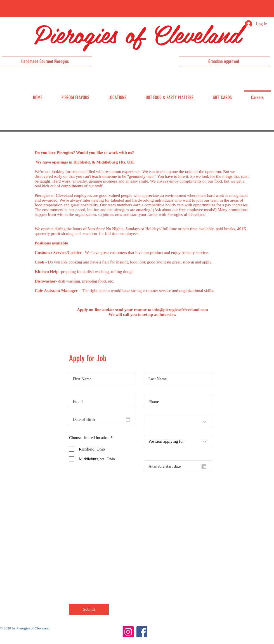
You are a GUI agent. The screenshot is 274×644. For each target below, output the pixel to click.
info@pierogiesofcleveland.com (180, 310)
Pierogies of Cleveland (137, 33)
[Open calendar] (128, 420)
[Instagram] (128, 632)
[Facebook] (142, 632)
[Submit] (89, 609)
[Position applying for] (178, 441)
